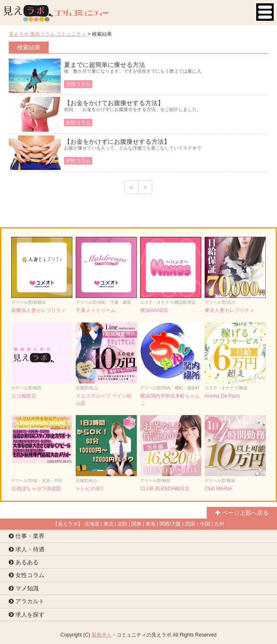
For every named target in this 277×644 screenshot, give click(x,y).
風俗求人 (101, 635)
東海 (151, 524)
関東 (136, 524)
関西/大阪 (170, 524)
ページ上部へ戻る (242, 513)
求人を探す (27, 615)
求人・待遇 (27, 549)
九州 (219, 524)
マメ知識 (24, 588)
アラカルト (27, 601)
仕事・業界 (27, 536)
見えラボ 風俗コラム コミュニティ (48, 34)
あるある (24, 562)
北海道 (92, 524)
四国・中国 (198, 524)
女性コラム (27, 575)
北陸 (122, 524)
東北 (109, 524)
